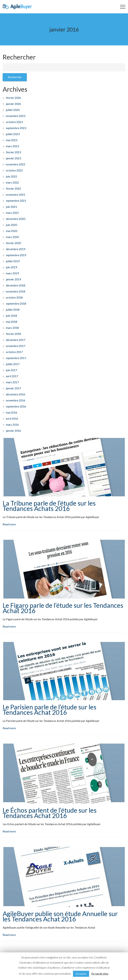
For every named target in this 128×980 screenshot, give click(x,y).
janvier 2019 (13, 279)
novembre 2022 (16, 164)
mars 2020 (12, 237)
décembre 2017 (16, 340)
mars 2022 (12, 182)
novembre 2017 (16, 346)
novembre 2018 (16, 291)
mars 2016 (12, 424)
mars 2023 (12, 146)
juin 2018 (11, 316)
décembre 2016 (16, 394)
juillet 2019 (13, 261)
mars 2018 (12, 328)
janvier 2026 (13, 104)
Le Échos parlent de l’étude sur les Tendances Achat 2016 (50, 813)
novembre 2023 (16, 116)
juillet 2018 (13, 309)
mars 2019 (12, 273)
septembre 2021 (16, 201)
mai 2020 (12, 231)
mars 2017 (12, 382)
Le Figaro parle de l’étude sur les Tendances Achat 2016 (63, 608)
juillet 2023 (13, 134)
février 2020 (13, 243)
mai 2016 (12, 412)
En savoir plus (100, 974)
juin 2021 (11, 207)
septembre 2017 (16, 358)
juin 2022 (11, 176)
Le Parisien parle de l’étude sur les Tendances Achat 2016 (50, 710)
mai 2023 (12, 140)
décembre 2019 (16, 249)
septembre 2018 (16, 303)
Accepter (81, 974)
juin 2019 (11, 267)
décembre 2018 (16, 285)
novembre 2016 (16, 400)
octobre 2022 (14, 170)
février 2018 (13, 334)
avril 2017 (12, 376)
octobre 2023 (14, 122)
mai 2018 (12, 322)
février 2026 (13, 98)
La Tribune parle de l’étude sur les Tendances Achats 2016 (49, 506)
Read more (9, 524)
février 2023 (13, 152)
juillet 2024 (13, 110)
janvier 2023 (13, 158)
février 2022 (13, 188)
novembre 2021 (16, 194)
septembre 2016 (16, 406)
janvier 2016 (13, 431)
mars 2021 (12, 213)
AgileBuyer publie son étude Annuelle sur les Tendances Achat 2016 (60, 916)
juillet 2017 (13, 364)
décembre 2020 (16, 219)
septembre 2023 (16, 128)
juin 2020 (11, 225)
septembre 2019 (16, 255)
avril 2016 (12, 418)
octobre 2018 (14, 297)
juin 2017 (11, 370)
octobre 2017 (14, 352)
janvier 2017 (13, 388)
